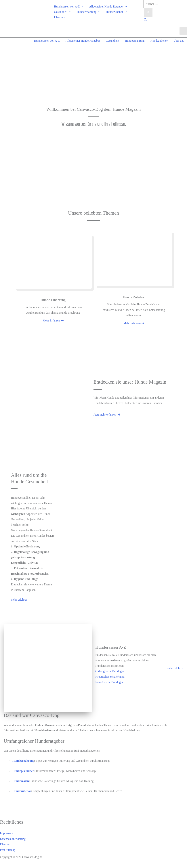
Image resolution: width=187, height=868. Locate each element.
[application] (81, 6)
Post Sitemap (8, 850)
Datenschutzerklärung (13, 839)
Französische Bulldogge (109, 682)
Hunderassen (21, 781)
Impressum (6, 833)
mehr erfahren (175, 668)
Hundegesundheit (23, 771)
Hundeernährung (88, 12)
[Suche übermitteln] (148, 12)
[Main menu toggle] (183, 31)
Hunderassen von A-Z (69, 6)
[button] (145, 20)
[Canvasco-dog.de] (15, 12)
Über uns (59, 17)
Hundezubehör (116, 12)
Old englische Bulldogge (110, 671)
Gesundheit (62, 12)
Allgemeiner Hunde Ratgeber (108, 6)
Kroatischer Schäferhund (110, 677)
